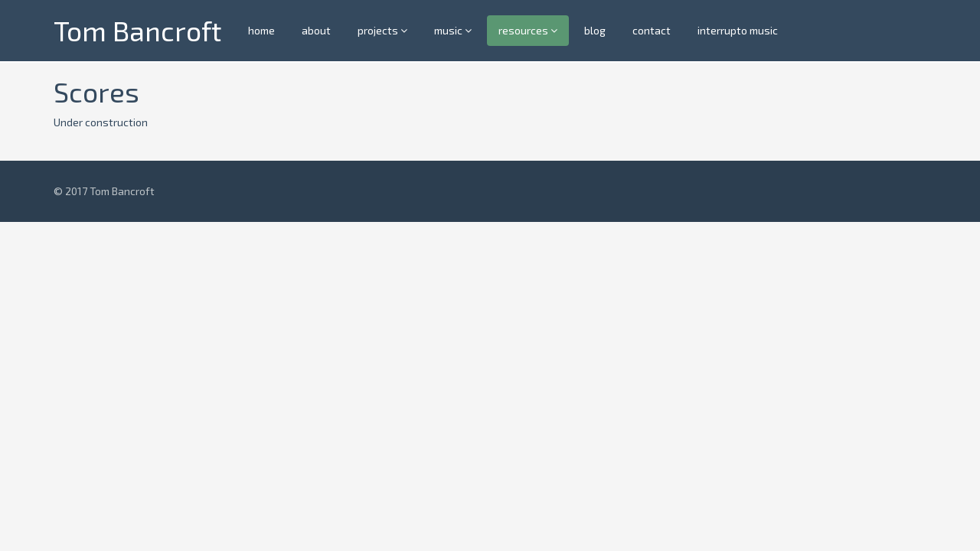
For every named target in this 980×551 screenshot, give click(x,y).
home (261, 30)
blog (595, 30)
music (453, 30)
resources (528, 30)
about (316, 30)
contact (652, 30)
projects (382, 30)
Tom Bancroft (137, 30)
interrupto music (738, 30)
